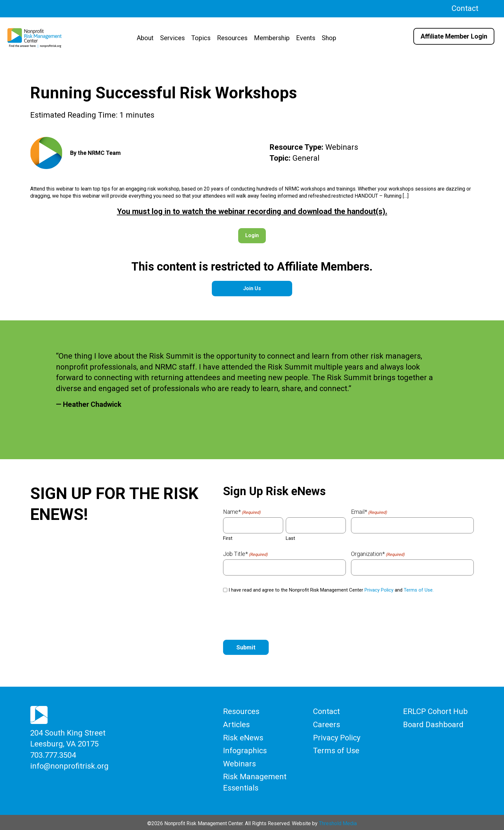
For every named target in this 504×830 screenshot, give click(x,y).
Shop (329, 38)
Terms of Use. (419, 590)
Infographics (245, 749)
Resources (232, 38)
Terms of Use (336, 749)
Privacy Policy (379, 590)
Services (172, 38)
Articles (236, 724)
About (145, 38)
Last (290, 538)
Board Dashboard (433, 724)
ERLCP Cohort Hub (435, 711)
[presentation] (272, 617)
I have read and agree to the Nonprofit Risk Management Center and (331, 590)
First (228, 538)
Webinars (239, 762)
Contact (465, 8)
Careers (327, 724)
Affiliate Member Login (454, 36)
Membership (272, 38)
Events (306, 38)
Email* (369, 512)
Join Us (252, 288)
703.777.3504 (53, 754)
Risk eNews (243, 737)
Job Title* (245, 554)
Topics (201, 38)
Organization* (378, 554)
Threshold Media (338, 821)
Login (252, 235)
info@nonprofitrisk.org (69, 765)
